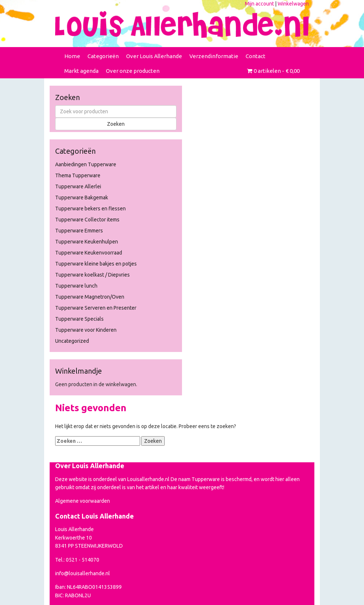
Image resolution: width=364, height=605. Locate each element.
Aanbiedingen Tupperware (86, 164)
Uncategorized (72, 341)
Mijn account (259, 4)
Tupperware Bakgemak (82, 197)
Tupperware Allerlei (78, 186)
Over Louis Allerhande (154, 56)
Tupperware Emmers (79, 231)
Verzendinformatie (214, 56)
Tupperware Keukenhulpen (87, 242)
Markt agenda (81, 71)
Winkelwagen (293, 4)
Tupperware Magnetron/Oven (90, 297)
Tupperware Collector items (87, 220)
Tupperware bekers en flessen (90, 209)
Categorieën (103, 56)
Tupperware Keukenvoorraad (89, 253)
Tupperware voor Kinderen (86, 330)
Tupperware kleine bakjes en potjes (96, 264)
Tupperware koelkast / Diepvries (92, 275)
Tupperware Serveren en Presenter (96, 308)
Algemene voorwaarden (83, 501)
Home (72, 56)
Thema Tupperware (78, 175)
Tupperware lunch (76, 286)
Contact (256, 56)
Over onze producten (133, 71)
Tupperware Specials (79, 319)
